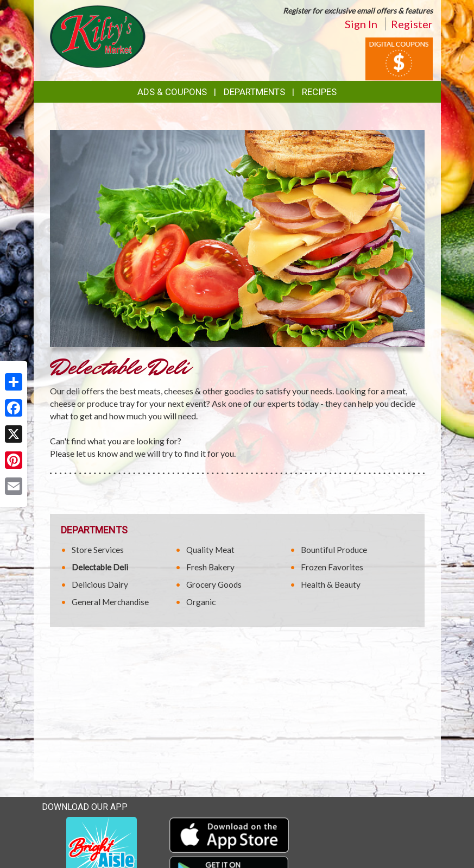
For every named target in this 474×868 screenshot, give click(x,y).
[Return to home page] (98, 36)
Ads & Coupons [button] (172, 92)
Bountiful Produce (334, 550)
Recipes (319, 92)
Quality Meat (210, 550)
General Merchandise (110, 602)
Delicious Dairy (100, 584)
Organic (201, 602)
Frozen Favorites (332, 567)
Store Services (98, 550)
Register (412, 24)
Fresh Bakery (210, 567)
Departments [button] (254, 92)
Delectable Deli (100, 567)
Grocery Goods (214, 584)
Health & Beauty (331, 584)
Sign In (361, 24)
